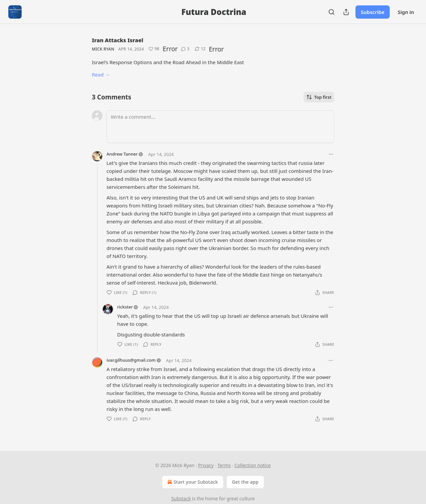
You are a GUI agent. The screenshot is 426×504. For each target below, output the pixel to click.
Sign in (406, 12)
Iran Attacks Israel (118, 40)
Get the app (245, 482)
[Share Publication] (346, 12)
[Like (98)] (154, 49)
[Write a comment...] (220, 127)
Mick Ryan (103, 49)
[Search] (331, 12)
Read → (101, 74)
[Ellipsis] (331, 154)
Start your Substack (192, 482)
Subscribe (373, 12)
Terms (224, 465)
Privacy (206, 465)
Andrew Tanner (122, 154)
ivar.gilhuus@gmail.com (131, 360)
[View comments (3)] (185, 49)
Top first (319, 97)
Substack (181, 499)
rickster (125, 307)
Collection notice (252, 465)
